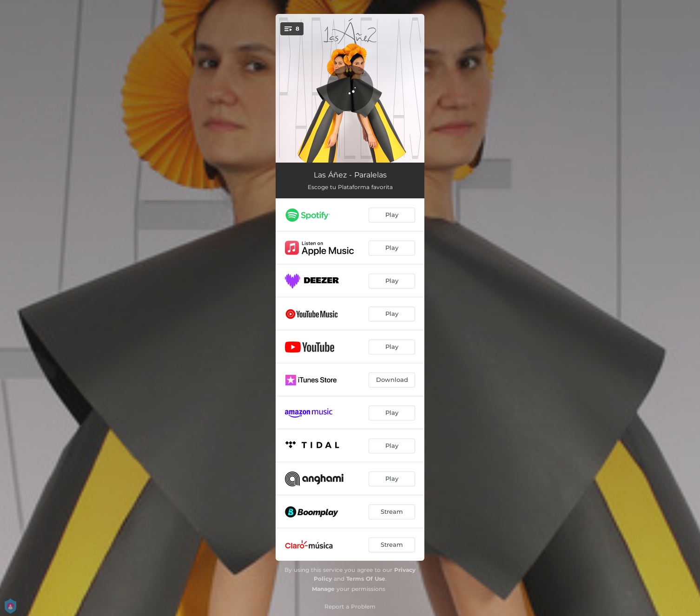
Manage (323, 589)
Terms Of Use (366, 579)
